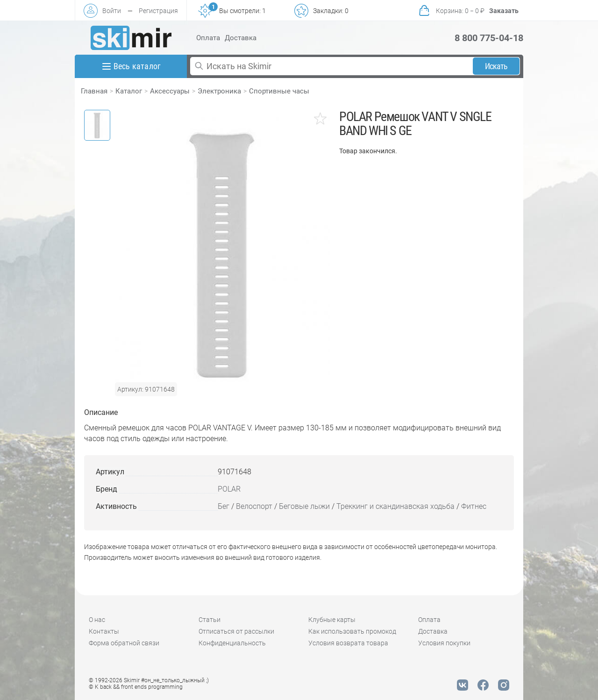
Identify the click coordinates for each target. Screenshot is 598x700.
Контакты (104, 631)
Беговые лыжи (304, 506)
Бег (224, 506)
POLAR (229, 489)
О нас (97, 620)
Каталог (129, 91)
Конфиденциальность (232, 643)
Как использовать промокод (352, 631)
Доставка (241, 38)
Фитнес (474, 506)
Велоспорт (254, 506)
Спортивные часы (279, 91)
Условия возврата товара (348, 643)
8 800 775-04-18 (489, 38)
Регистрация (158, 11)
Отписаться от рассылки (236, 631)
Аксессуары (170, 91)
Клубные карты (332, 620)
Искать (496, 66)
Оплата (208, 38)
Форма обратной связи (124, 643)
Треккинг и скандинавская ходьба (395, 506)
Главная (94, 91)
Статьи (210, 620)
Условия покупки (444, 643)
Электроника (219, 91)
